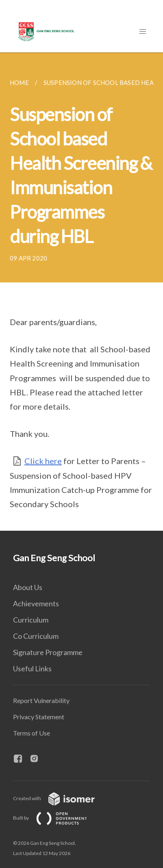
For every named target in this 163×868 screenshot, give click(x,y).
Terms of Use (32, 733)
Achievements (36, 603)
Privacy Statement (39, 717)
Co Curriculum (36, 636)
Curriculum (31, 620)
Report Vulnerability (41, 700)
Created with (60, 798)
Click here (43, 461)
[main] (81, 292)
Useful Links (32, 668)
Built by (57, 818)
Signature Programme (48, 652)
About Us (28, 587)
